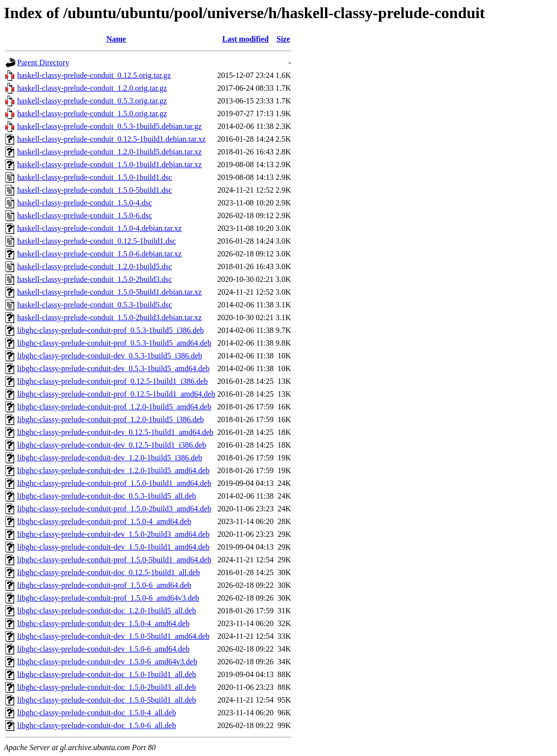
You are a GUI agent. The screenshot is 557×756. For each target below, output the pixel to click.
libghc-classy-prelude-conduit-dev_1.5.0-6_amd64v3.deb (107, 662)
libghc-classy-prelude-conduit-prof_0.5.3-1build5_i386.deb (111, 330)
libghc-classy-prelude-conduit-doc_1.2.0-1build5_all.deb (107, 611)
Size (283, 39)
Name (116, 39)
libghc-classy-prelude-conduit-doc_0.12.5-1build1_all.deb (109, 572)
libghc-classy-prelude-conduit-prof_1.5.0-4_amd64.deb (104, 521)
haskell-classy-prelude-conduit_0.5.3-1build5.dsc (95, 305)
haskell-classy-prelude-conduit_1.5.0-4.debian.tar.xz (99, 228)
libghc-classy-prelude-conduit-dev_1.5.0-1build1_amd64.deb (113, 547)
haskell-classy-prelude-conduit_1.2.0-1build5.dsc (95, 266)
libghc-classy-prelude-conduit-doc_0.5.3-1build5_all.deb (107, 496)
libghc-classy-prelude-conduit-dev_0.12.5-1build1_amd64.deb (115, 432)
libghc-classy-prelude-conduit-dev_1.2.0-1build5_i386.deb (110, 458)
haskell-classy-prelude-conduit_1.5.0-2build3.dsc (95, 279)
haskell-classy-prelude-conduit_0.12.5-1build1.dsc (97, 241)
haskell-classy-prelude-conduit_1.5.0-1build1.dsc (95, 177)
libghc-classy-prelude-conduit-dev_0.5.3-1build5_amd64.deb (113, 368)
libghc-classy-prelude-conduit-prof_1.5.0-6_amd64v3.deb (108, 598)
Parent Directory (43, 63)
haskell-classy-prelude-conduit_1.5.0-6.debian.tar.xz (99, 254)
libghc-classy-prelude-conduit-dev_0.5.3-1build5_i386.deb (110, 356)
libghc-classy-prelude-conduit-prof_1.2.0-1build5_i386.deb (111, 419)
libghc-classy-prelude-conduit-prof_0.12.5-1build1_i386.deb (113, 381)
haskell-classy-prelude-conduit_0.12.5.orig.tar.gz (94, 75)
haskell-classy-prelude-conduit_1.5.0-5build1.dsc (95, 190)
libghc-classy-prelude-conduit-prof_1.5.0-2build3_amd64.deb (114, 509)
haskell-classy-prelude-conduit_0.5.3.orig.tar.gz (92, 101)
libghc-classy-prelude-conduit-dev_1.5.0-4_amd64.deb (103, 623)
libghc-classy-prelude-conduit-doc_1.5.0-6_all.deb (97, 725)
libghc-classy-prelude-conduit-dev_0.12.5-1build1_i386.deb (112, 445)
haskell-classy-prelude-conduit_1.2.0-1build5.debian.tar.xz (109, 152)
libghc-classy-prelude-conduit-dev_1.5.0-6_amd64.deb (103, 649)
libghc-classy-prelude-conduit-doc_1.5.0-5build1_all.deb (107, 700)
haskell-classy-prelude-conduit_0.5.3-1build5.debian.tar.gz (109, 126)
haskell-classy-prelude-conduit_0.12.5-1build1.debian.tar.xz (111, 139)
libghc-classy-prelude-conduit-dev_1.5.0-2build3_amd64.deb (113, 534)
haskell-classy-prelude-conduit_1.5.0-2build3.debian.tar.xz (109, 317)
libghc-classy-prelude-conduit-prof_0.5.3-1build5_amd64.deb (114, 343)
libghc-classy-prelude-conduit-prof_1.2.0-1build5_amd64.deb (114, 407)
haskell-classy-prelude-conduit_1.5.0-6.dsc (85, 215)
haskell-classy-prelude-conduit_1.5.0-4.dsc (85, 203)
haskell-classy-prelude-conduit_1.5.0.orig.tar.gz (92, 113)
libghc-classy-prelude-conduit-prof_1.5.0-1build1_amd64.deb (114, 483)
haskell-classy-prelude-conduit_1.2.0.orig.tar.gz (92, 88)
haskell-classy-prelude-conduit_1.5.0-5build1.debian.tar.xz (109, 292)
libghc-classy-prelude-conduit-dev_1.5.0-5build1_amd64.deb (113, 636)
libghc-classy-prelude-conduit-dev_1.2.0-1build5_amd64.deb (113, 470)
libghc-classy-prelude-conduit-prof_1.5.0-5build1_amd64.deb (114, 560)
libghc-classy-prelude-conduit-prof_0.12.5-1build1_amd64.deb (116, 394)
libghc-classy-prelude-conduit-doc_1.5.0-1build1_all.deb (107, 674)
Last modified (245, 39)
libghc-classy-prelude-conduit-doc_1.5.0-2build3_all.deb (107, 687)
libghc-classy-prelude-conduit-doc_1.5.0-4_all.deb (97, 713)
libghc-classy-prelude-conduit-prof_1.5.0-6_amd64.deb (104, 585)
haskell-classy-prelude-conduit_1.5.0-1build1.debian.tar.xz (109, 164)
